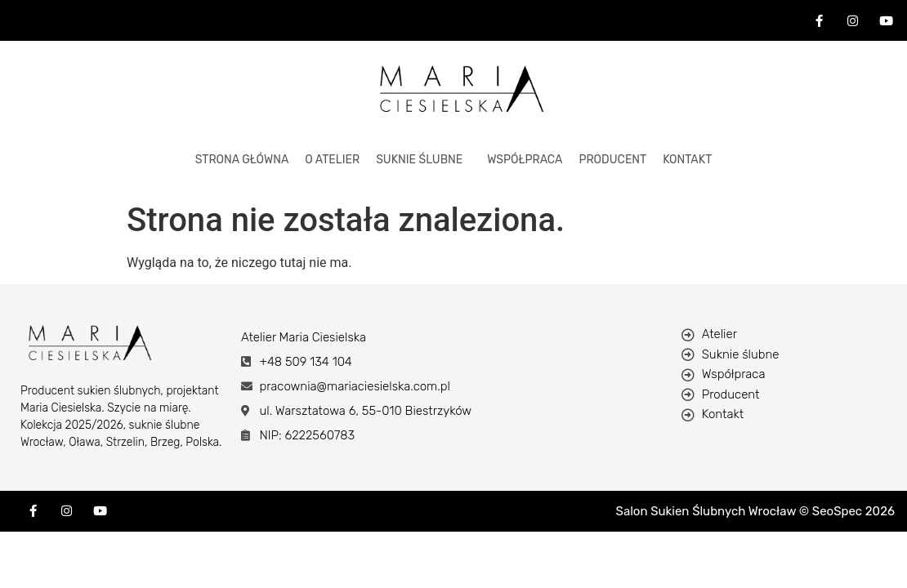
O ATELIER (332, 160)
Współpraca (525, 160)
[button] (423, 160)
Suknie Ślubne (419, 160)
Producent (612, 160)
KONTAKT (687, 160)
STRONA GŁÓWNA (242, 160)
